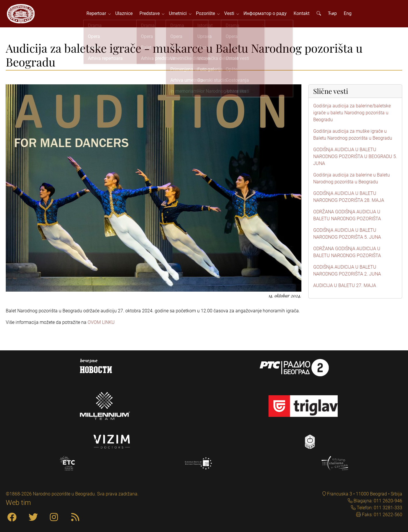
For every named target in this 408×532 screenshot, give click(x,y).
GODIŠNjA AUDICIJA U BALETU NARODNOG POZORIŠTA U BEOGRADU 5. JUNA (355, 158)
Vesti (231, 14)
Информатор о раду (266, 14)
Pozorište (207, 14)
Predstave (152, 14)
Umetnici (180, 14)
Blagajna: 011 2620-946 (377, 501)
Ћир (333, 14)
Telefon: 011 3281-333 (379, 508)
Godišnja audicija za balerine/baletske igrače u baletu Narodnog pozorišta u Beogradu (352, 114)
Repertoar (98, 14)
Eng (348, 14)
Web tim (18, 503)
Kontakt (302, 14)
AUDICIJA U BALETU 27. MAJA (345, 287)
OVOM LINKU (101, 324)
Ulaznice (125, 14)
